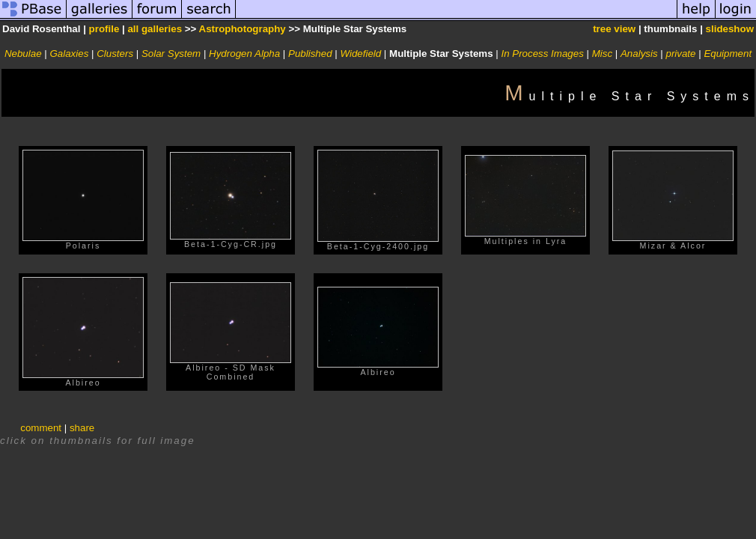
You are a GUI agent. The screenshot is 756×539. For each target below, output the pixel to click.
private (680, 54)
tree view (614, 29)
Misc (602, 54)
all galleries (155, 29)
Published (310, 54)
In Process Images (542, 54)
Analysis (639, 54)
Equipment (728, 54)
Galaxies (69, 54)
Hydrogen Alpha (244, 54)
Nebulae (23, 54)
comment (41, 428)
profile (104, 29)
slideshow (730, 29)
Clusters (115, 54)
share (82, 428)
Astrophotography (243, 29)
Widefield (360, 54)
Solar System (171, 54)
